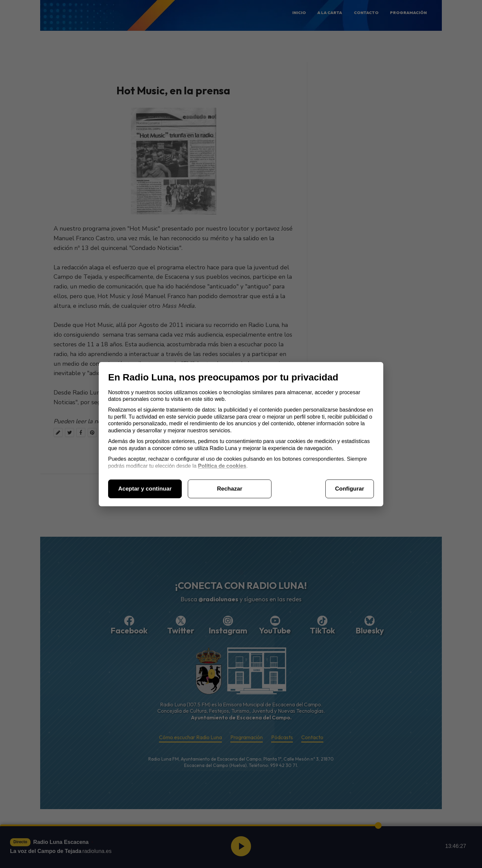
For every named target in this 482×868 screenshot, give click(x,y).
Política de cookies (222, 466)
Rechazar (230, 489)
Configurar (350, 489)
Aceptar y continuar (145, 489)
